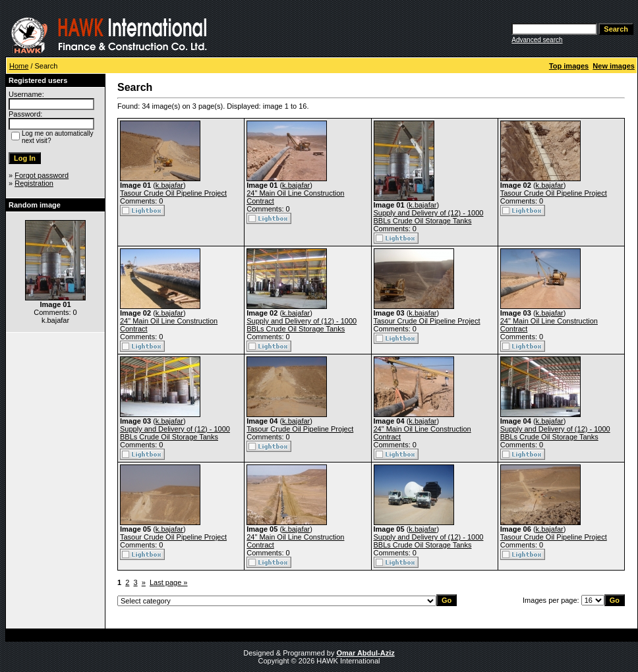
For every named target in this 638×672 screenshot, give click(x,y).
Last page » (169, 582)
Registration (34, 183)
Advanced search (537, 40)
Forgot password (42, 175)
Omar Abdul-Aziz (366, 653)
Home (19, 66)
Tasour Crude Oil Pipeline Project (173, 193)
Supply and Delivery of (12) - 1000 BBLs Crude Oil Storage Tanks (429, 217)
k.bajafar (169, 185)
